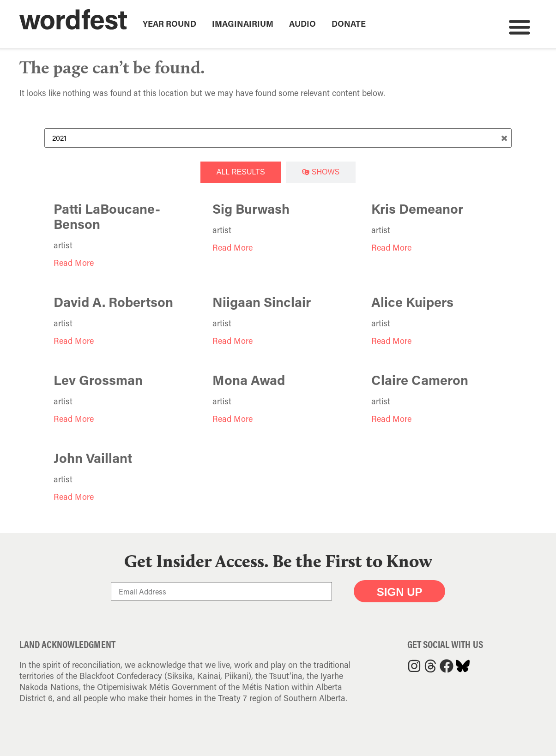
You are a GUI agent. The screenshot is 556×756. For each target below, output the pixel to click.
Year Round (169, 24)
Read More (74, 263)
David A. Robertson (113, 302)
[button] (519, 27)
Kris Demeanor (417, 209)
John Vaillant (93, 458)
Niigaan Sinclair (262, 302)
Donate (349, 24)
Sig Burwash (251, 209)
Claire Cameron (420, 380)
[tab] (241, 172)
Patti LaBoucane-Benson (107, 216)
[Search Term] (278, 138)
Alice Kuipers (412, 302)
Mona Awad (249, 380)
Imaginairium (243, 24)
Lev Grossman (98, 380)
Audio (302, 24)
